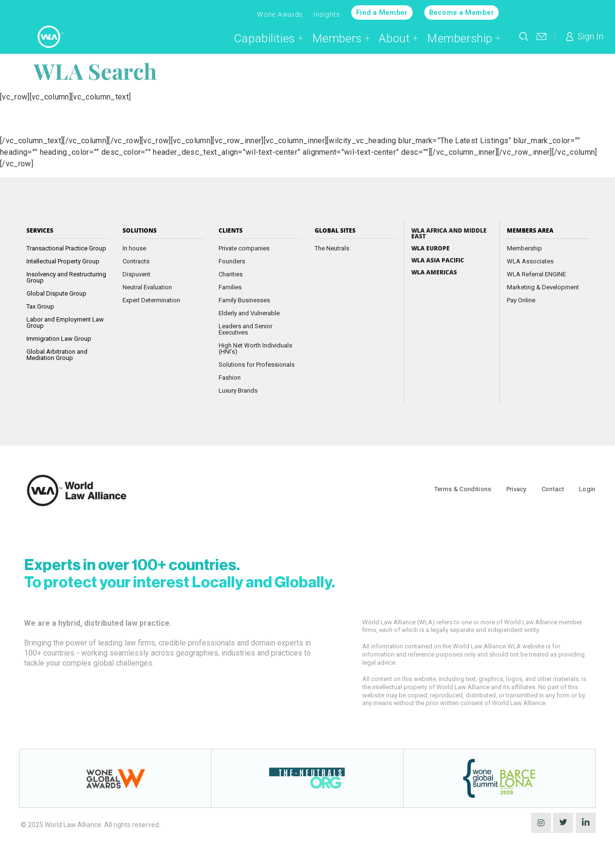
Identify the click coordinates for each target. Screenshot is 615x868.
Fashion (230, 378)
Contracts (136, 261)
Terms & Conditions (463, 489)
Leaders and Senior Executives (246, 329)
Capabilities (269, 38)
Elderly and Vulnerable (249, 313)
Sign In (584, 37)
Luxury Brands (238, 391)
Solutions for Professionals (257, 365)
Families (230, 287)
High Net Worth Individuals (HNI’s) (255, 348)
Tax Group (40, 306)
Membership (464, 38)
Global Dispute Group (56, 293)
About (399, 38)
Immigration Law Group (59, 339)
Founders (232, 261)
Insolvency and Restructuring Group (66, 277)
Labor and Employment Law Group (65, 322)
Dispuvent (136, 274)
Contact (553, 489)
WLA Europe (430, 248)
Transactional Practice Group (66, 248)
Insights (327, 14)
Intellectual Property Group (63, 261)
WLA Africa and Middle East (449, 234)
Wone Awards (280, 14)
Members (341, 38)
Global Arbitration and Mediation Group (57, 355)
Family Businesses (244, 300)
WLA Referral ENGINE (536, 274)
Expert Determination (151, 300)
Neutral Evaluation (147, 287)
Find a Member (382, 12)
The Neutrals (332, 248)
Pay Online (521, 300)
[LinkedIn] (586, 823)
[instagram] (541, 823)
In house (134, 248)
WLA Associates (530, 261)
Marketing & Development (543, 287)
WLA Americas (434, 273)
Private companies (244, 248)
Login (587, 489)
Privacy (517, 489)
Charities (231, 274)
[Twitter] (563, 823)
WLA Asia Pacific (438, 260)
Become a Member (462, 12)
